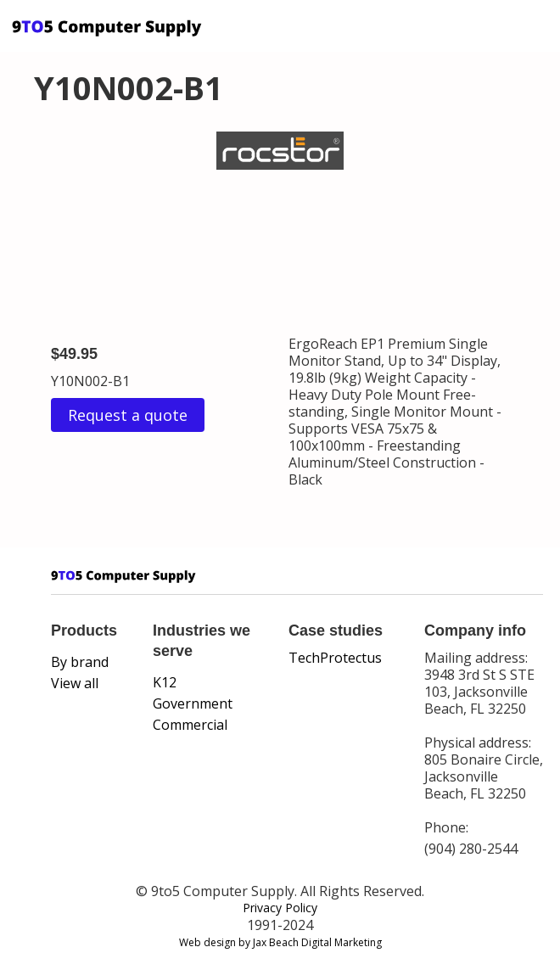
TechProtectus (335, 658)
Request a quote (128, 415)
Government (193, 703)
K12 (165, 682)
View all (75, 683)
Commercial (190, 725)
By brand (80, 662)
